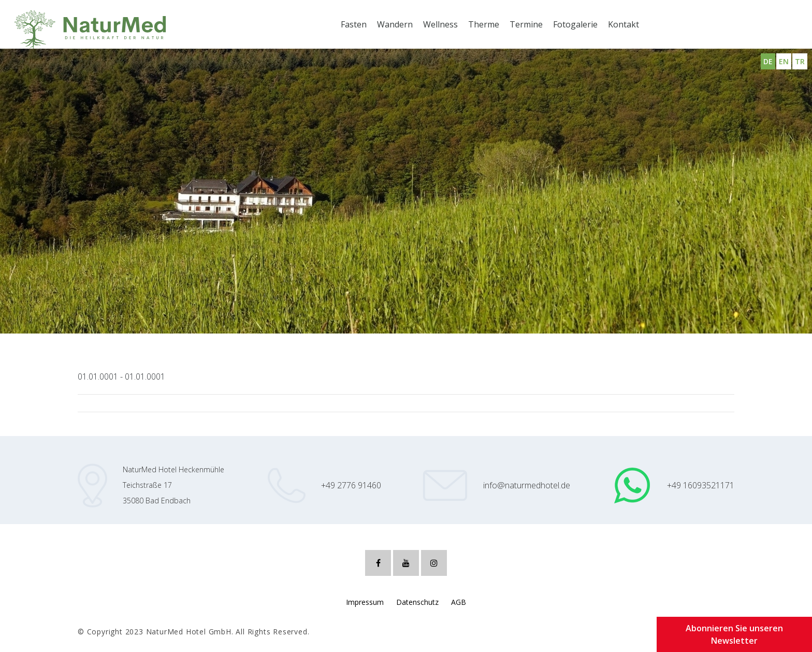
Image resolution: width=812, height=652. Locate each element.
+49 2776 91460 (351, 485)
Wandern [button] (395, 24)
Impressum (365, 602)
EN (784, 61)
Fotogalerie (575, 24)
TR (800, 61)
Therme (484, 24)
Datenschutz (417, 602)
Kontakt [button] (624, 24)
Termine (526, 24)
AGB (459, 602)
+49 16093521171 (701, 485)
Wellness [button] (440, 24)
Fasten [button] (354, 24)
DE (768, 61)
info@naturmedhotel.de (527, 485)
